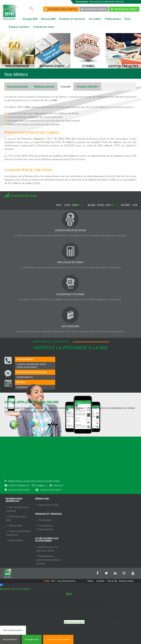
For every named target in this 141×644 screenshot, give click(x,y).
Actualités (101, 581)
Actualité (95, 19)
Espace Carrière (19, 27)
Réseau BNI (48, 19)
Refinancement (44, 86)
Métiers (91, 581)
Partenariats (16, 540)
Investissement (18, 86)
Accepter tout (32, 639)
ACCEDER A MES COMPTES (61, 9)
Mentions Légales (126, 581)
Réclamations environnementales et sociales (49, 560)
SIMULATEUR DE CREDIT (70, 262)
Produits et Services (72, 19)
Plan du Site (112, 581)
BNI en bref (15, 525)
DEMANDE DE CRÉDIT (124, 9)
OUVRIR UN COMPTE (94, 9)
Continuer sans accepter (58, 639)
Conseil (65, 86)
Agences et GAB (48, 505)
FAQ (127, 19)
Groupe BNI (30, 19)
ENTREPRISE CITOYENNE (70, 294)
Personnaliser (10, 639)
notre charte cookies (74, 622)
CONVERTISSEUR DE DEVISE (70, 230)
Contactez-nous (44, 27)
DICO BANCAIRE (71, 326)
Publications (113, 19)
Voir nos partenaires (13, 630)
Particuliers (45, 520)
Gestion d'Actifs (87, 86)
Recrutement (82, 2)
